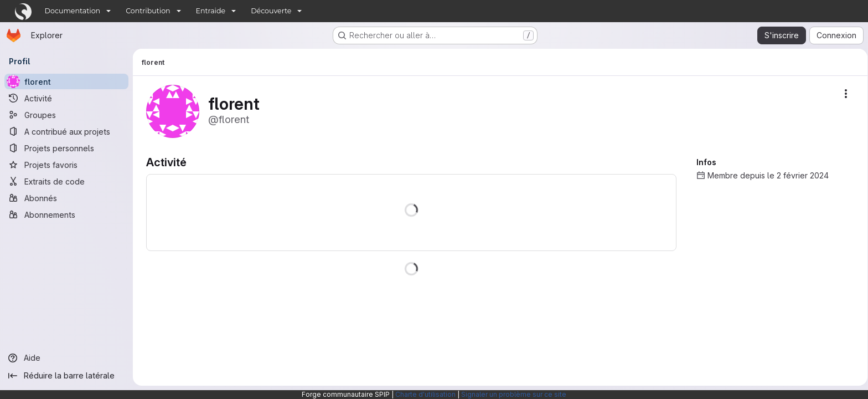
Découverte (271, 11)
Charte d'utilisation (425, 394)
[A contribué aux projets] (66, 131)
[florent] (66, 81)
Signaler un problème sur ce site (514, 394)
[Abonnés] (66, 198)
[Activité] (66, 98)
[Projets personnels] (66, 148)
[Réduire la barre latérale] (66, 376)
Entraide (211, 11)
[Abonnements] (66, 214)
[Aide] (66, 358)
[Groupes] (66, 115)
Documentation (73, 11)
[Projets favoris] (66, 165)
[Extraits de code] (66, 181)
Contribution (148, 11)
